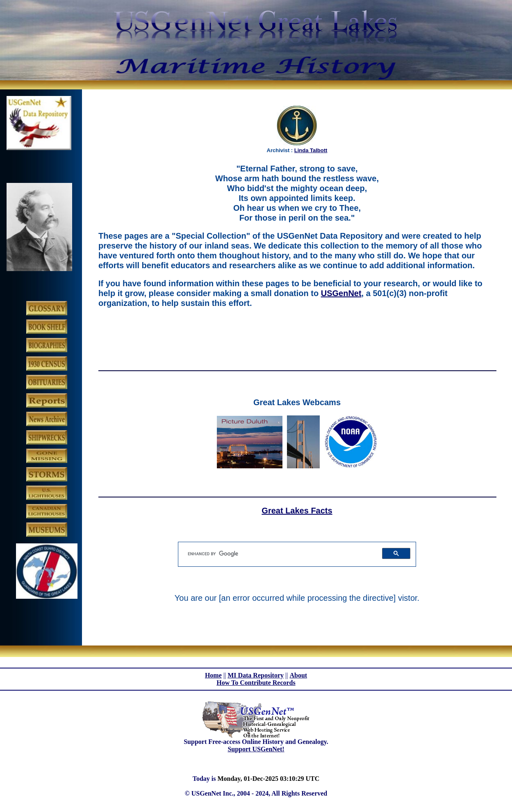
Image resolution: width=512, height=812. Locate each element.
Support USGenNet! (256, 749)
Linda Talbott (311, 150)
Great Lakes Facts (297, 511)
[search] (279, 554)
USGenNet (341, 293)
